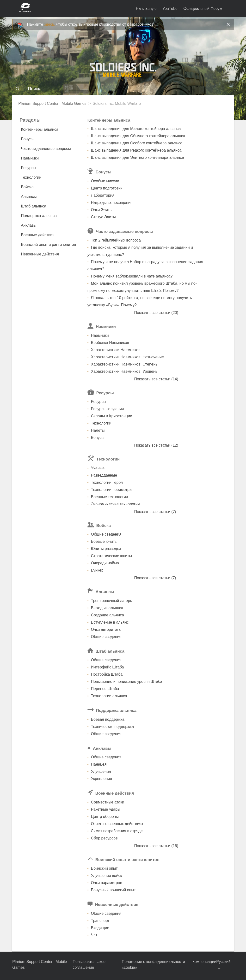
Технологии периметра (111, 490)
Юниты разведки (106, 549)
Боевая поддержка (108, 719)
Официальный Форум (203, 9)
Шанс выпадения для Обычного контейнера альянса (138, 136)
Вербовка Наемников (110, 343)
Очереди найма (105, 563)
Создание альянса (108, 615)
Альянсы (29, 197)
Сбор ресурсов (104, 838)
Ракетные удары (106, 809)
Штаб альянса (34, 206)
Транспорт (100, 921)
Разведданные (104, 475)
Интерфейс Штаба (108, 667)
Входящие (100, 928)
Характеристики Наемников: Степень (124, 364)
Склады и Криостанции (112, 416)
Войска (27, 187)
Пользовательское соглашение (89, 965)
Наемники (30, 158)
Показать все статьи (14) (156, 379)
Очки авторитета (106, 629)
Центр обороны (105, 817)
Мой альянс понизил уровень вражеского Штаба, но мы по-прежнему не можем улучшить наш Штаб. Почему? (142, 287)
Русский (223, 962)
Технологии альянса (109, 696)
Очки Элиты (102, 210)
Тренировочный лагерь (112, 601)
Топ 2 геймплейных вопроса (116, 240)
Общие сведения (106, 534)
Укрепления (102, 779)
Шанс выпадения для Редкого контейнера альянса (136, 150)
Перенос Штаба (105, 689)
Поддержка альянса (39, 216)
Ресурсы (28, 168)
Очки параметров (107, 883)
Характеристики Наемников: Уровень (124, 371)
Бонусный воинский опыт (113, 890)
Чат (94, 935)
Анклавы (29, 225)
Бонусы (28, 139)
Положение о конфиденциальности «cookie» (153, 965)
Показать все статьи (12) (156, 445)
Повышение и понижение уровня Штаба (127, 682)
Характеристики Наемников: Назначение (128, 357)
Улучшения (101, 771)
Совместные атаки (108, 802)
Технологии (31, 177)
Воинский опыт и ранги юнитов (48, 245)
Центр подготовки (107, 188)
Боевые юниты (104, 541)
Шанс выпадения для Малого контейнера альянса (136, 129)
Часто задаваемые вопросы (46, 149)
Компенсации (204, 962)
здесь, (50, 24)
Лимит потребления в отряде (117, 831)
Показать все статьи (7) (155, 512)
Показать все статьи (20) (156, 313)
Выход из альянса (107, 608)
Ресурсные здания (108, 409)
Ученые (98, 468)
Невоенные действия (40, 254)
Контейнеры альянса (40, 129)
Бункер (97, 570)
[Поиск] (123, 89)
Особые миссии (105, 181)
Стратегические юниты (111, 556)
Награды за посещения (112, 203)
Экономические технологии (115, 504)
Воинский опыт (104, 868)
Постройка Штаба (107, 674)
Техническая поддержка (112, 727)
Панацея (99, 764)
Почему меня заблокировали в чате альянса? (132, 276)
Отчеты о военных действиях (117, 824)
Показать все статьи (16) (156, 846)
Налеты (98, 430)
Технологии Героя (107, 482)
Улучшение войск (107, 876)
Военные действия (38, 235)
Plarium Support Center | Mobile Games (52, 103)
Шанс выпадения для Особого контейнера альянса (137, 143)
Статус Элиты (103, 217)
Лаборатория (103, 195)
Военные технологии (110, 497)
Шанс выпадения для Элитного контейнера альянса (138, 157)
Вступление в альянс (110, 622)
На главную (146, 9)
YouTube (170, 9)
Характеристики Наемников (116, 350)
